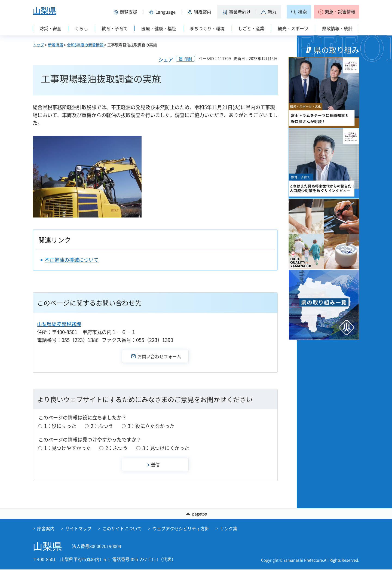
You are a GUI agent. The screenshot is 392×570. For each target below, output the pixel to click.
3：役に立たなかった (151, 426)
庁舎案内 (46, 529)
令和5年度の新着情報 (85, 45)
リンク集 (229, 529)
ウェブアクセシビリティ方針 (181, 529)
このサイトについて (122, 529)
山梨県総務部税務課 (59, 324)
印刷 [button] (188, 59)
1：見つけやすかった (68, 448)
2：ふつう (102, 426)
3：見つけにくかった (166, 448)
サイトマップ (78, 529)
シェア (166, 59)
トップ (38, 45)
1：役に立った (60, 426)
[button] (126, 12)
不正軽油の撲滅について (72, 260)
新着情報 (56, 45)
